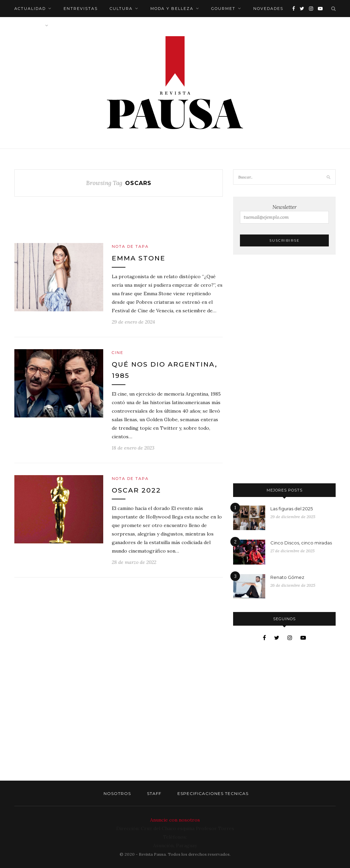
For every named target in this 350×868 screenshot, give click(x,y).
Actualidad (30, 9)
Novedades (268, 9)
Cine (118, 353)
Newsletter (284, 214)
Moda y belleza (172, 9)
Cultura (121, 9)
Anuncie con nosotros (175, 820)
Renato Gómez (287, 577)
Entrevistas (81, 9)
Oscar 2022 (136, 490)
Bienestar (29, 26)
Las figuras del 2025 (292, 509)
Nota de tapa (130, 246)
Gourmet (223, 9)
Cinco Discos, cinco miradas (301, 543)
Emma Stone (139, 258)
